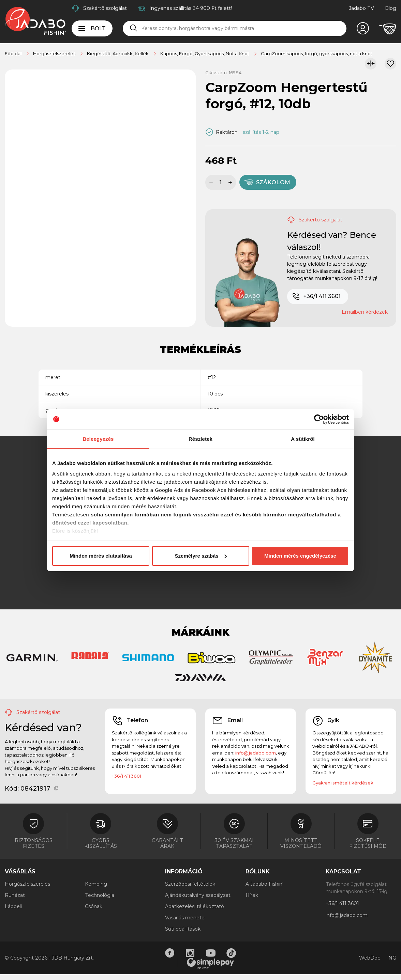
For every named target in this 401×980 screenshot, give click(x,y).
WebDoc (370, 958)
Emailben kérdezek (365, 312)
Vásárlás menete (185, 918)
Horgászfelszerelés (27, 884)
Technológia (100, 895)
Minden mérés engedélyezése (300, 556)
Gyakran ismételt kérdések (343, 783)
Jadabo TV (361, 8)
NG (392, 958)
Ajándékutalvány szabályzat (198, 895)
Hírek (252, 895)
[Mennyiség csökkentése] (210, 182)
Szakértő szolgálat (105, 8)
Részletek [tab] (200, 439)
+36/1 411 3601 (316, 297)
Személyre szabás (201, 556)
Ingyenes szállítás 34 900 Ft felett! (191, 8)
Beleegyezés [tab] (98, 439)
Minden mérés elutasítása (101, 556)
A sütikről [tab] (303, 439)
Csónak (94, 906)
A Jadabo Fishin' (264, 884)
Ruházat (15, 895)
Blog (391, 8)
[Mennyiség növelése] (231, 182)
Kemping (96, 884)
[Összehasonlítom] (371, 64)
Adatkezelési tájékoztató (195, 906)
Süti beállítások (183, 929)
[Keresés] (134, 28)
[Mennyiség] (221, 182)
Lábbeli (13, 906)
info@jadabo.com (256, 753)
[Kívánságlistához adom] (390, 64)
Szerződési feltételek (190, 884)
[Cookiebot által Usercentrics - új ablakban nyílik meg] (319, 419)
